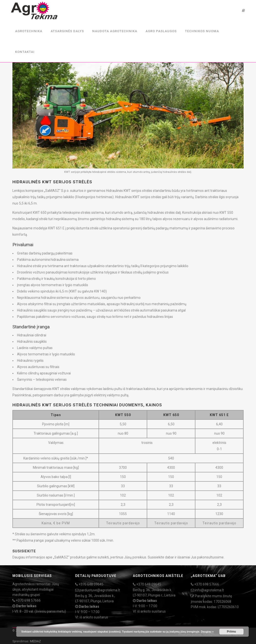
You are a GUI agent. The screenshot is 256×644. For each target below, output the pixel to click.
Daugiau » (207, 632)
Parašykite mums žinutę (213, 596)
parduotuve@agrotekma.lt (100, 590)
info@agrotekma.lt (209, 590)
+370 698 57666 (28, 600)
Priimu (231, 632)
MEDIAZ (35, 641)
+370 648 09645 (91, 584)
